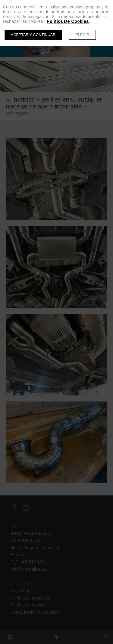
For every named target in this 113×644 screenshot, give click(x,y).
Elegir (82, 35)
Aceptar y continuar (33, 35)
